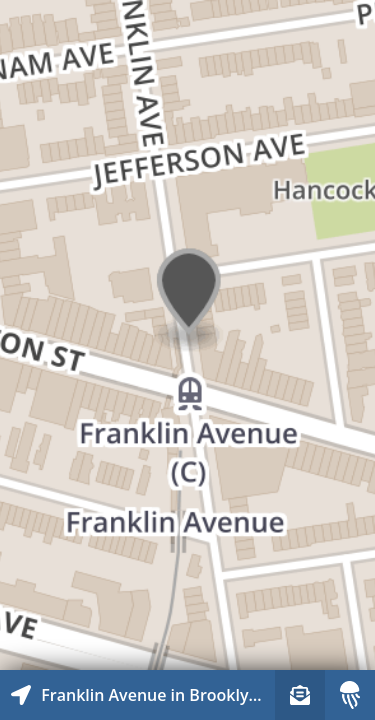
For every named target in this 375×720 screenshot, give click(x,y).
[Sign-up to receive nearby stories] (300, 695)
